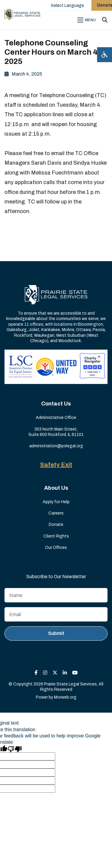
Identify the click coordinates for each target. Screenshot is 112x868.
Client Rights (56, 536)
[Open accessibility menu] (105, 55)
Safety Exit (56, 465)
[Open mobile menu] (88, 20)
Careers (56, 513)
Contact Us (56, 404)
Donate (56, 525)
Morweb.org (65, 697)
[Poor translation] (15, 749)
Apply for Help (56, 502)
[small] (36, 673)
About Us (56, 488)
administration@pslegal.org (56, 446)
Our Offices (56, 548)
